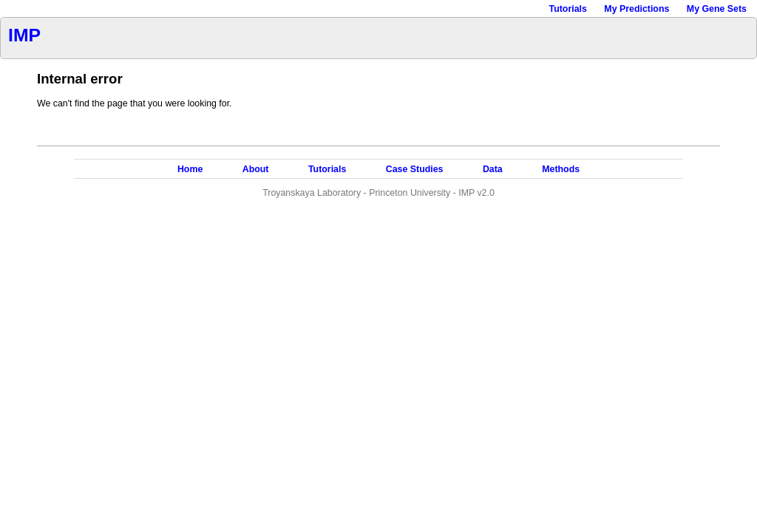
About (256, 169)
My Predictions (637, 9)
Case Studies (415, 169)
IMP (24, 35)
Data (493, 169)
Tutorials (568, 9)
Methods (561, 169)
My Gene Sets (717, 9)
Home (190, 169)
